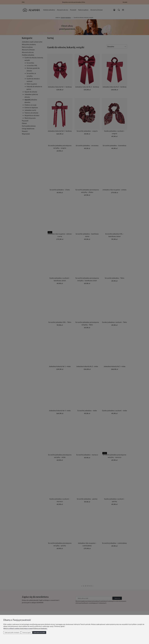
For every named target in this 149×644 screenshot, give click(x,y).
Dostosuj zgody (27, 632)
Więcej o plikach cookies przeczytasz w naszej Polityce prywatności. (25, 628)
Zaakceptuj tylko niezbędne (12, 632)
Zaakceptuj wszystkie (39, 632)
